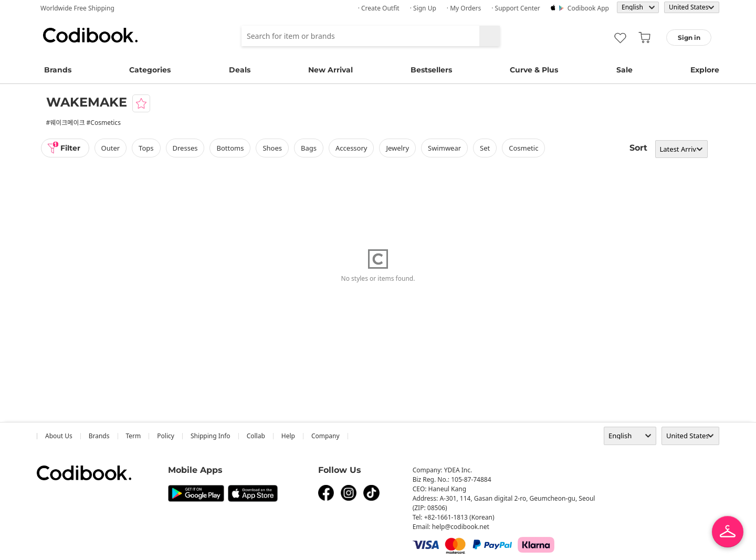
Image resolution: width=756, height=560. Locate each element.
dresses (185, 148)
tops (146, 148)
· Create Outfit (379, 8)
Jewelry (397, 148)
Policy (166, 436)
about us (59, 436)
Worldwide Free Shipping (77, 8)
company (325, 436)
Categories (150, 70)
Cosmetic (523, 148)
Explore (705, 70)
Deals (240, 70)
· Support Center (516, 8)
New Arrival (330, 70)
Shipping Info (211, 436)
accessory (351, 148)
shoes (272, 148)
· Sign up (423, 8)
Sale (624, 70)
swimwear (444, 148)
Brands (58, 70)
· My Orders (464, 8)
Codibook (90, 35)
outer (111, 148)
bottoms (230, 148)
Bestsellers (431, 70)
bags (309, 148)
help (288, 436)
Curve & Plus (534, 70)
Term (134, 436)
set (485, 148)
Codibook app (588, 8)
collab (256, 436)
